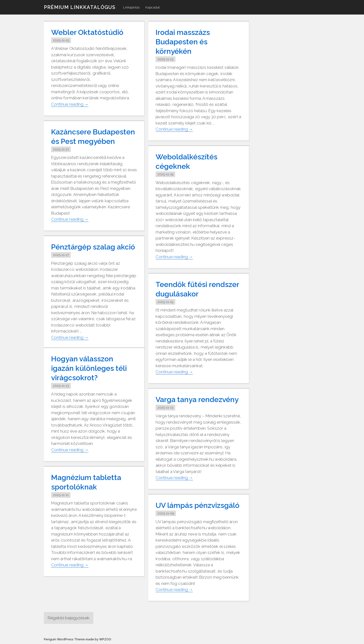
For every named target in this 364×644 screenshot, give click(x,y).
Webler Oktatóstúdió (87, 32)
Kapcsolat (153, 7)
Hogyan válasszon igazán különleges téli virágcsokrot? (89, 368)
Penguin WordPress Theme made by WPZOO (78, 639)
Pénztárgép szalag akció (93, 247)
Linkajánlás (131, 7)
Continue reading (70, 104)
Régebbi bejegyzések (69, 618)
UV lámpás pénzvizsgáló (198, 505)
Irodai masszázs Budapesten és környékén (183, 42)
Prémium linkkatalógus (80, 7)
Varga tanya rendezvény (197, 400)
